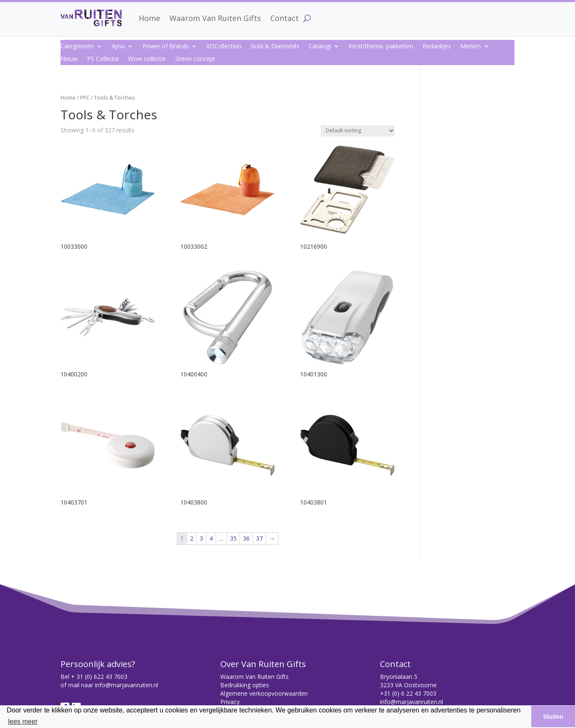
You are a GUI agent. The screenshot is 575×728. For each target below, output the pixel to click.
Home (149, 18)
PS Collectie (103, 59)
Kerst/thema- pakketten (381, 47)
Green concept (195, 59)
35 (233, 538)
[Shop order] (358, 131)
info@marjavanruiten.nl (127, 685)
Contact (285, 18)
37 (259, 538)
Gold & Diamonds (275, 47)
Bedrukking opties (245, 685)
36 (246, 538)
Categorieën (77, 47)
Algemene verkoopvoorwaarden (264, 693)
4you (118, 47)
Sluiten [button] (553, 717)
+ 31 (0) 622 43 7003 (99, 677)
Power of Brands (166, 47)
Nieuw (69, 59)
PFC (85, 97)
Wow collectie (147, 59)
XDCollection (224, 47)
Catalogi (320, 47)
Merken (471, 47)
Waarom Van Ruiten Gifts (215, 18)
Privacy (230, 702)
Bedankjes (437, 47)
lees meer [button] (23, 721)
